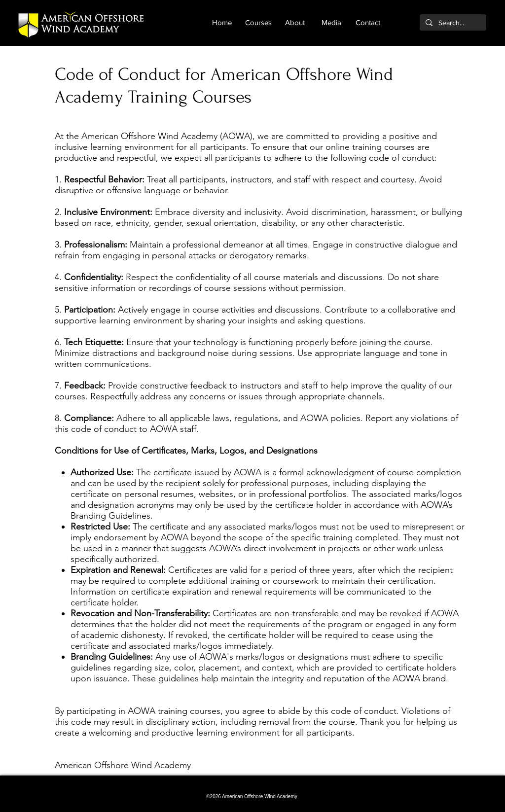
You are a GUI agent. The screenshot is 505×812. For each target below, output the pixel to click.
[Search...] (452, 23)
